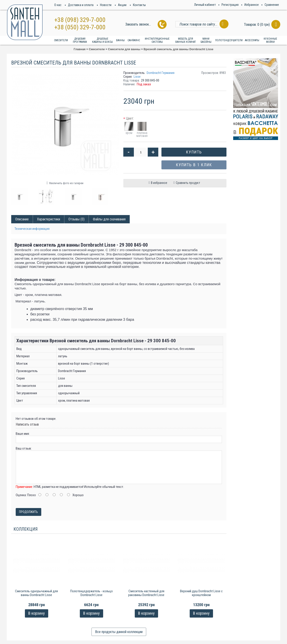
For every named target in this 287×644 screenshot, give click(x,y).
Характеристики (49, 219)
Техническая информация (32, 229)
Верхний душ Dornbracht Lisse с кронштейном (201, 593)
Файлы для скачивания (109, 219)
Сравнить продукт (188, 183)
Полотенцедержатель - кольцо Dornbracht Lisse (91, 593)
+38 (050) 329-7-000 (80, 27)
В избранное (159, 183)
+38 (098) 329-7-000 (80, 20)
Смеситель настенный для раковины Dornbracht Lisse (146, 593)
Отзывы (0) (76, 219)
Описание (22, 219)
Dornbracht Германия (161, 73)
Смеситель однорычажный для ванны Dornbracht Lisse (36, 593)
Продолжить (28, 512)
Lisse (137, 77)
